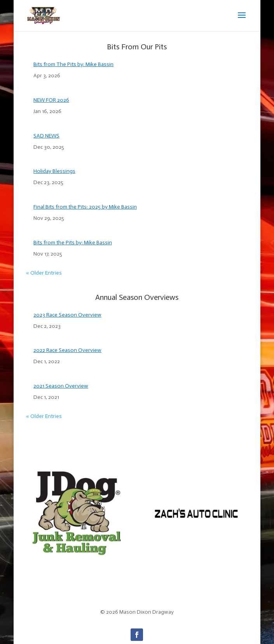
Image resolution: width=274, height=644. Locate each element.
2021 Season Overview (61, 386)
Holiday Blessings (54, 171)
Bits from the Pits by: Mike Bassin (73, 243)
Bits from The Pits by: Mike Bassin (73, 64)
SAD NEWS (46, 136)
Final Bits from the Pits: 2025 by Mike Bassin (85, 207)
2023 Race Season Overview (67, 315)
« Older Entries (44, 273)
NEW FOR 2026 (51, 100)
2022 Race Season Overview (67, 350)
